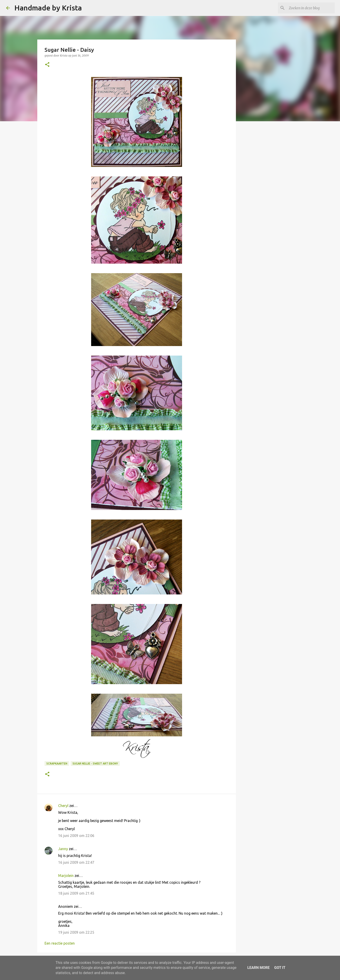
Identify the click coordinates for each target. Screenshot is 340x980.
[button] (47, 65)
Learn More (258, 968)
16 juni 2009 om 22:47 (76, 862)
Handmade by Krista (48, 8)
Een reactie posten (60, 943)
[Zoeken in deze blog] (311, 8)
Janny (63, 849)
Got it (280, 968)
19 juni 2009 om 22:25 (76, 932)
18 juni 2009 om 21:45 (76, 893)
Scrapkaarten (57, 763)
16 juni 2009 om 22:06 (76, 836)
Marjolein (66, 876)
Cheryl (63, 806)
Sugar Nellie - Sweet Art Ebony (95, 763)
